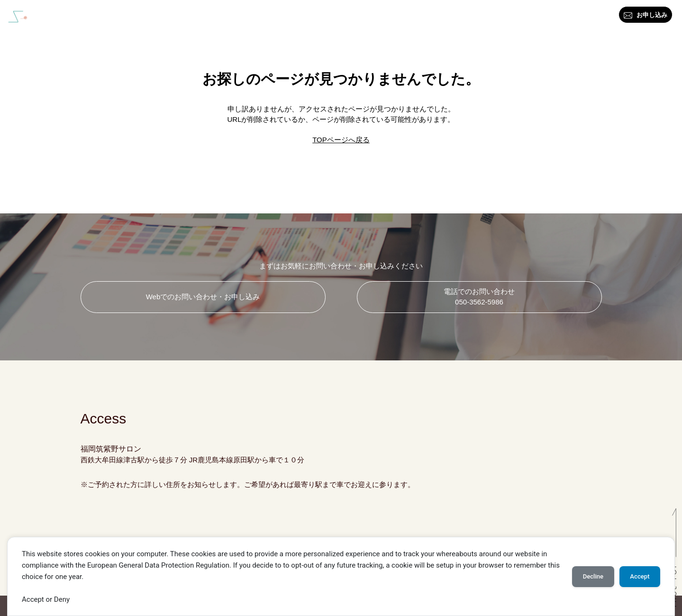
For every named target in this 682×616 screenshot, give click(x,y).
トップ (245, 17)
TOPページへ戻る (341, 140)
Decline (593, 576)
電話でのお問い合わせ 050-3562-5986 (479, 297)
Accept (640, 576)
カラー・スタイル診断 (347, 17)
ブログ (498, 17)
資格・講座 (414, 17)
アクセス (593, 17)
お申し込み (646, 15)
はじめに (283, 17)
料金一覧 (460, 17)
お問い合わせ (544, 17)
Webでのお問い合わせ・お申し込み (203, 297)
